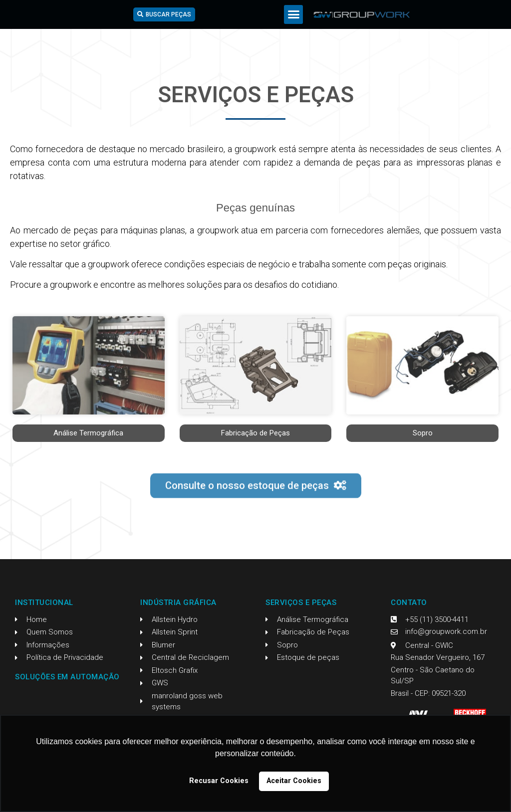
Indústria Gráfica (178, 603)
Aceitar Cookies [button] (294, 781)
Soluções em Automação (67, 677)
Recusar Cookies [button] (219, 781)
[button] (293, 14)
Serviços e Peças (301, 603)
